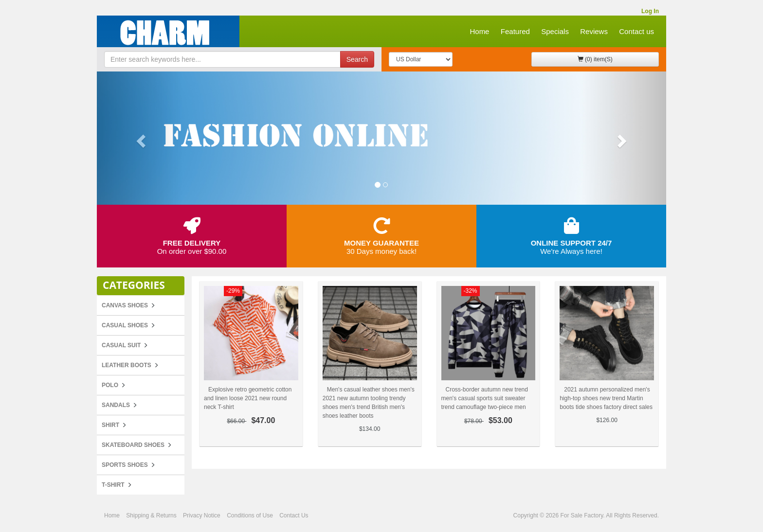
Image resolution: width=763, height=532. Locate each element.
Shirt (110, 425)
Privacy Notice (202, 515)
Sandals (116, 405)
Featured (515, 31)
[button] (140, 138)
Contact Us (294, 515)
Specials (555, 31)
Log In (650, 11)
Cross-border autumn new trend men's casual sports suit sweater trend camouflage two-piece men (485, 398)
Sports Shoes (125, 465)
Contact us (636, 31)
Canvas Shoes (125, 305)
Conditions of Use (250, 515)
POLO (110, 385)
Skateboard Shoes (133, 445)
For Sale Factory (581, 515)
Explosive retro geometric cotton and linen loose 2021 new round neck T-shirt (248, 398)
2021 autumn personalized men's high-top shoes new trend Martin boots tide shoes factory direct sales (606, 398)
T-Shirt (113, 485)
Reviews (594, 31)
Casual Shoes (125, 325)
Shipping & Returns (151, 515)
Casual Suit (121, 345)
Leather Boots (127, 365)
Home (479, 31)
